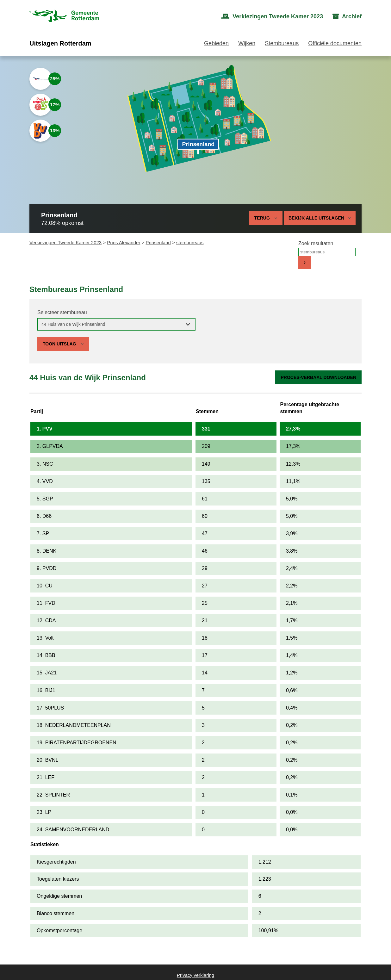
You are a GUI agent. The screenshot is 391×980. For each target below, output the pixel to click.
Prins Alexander (124, 242)
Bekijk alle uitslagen (320, 218)
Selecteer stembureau (62, 312)
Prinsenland (158, 242)
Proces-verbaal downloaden (318, 377)
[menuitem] (272, 17)
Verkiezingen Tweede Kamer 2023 (65, 242)
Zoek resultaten (316, 243)
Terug (262, 218)
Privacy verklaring (195, 975)
